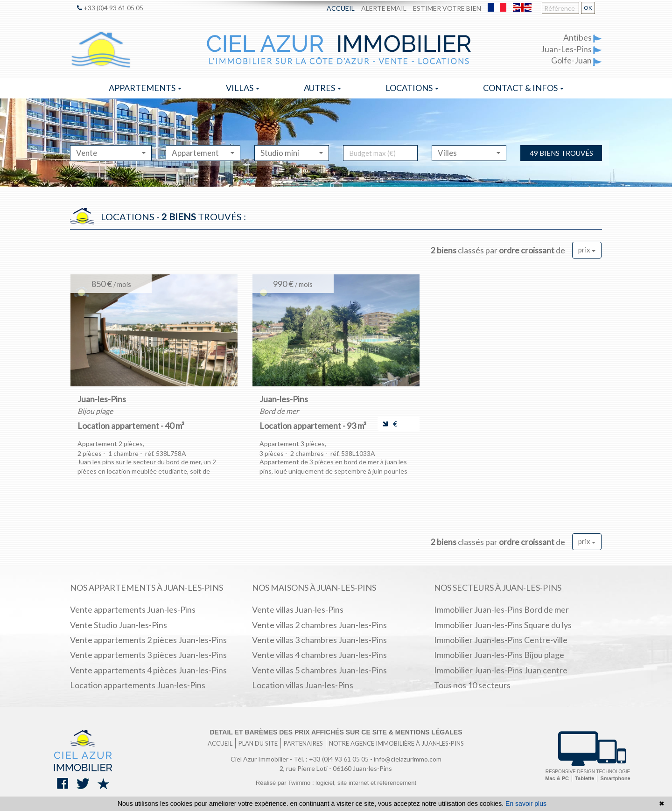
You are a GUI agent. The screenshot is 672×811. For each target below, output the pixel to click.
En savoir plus (526, 804)
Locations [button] (412, 88)
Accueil (341, 8)
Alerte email (384, 8)
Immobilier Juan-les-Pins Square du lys (503, 625)
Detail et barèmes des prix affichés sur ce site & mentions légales (336, 732)
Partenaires (303, 743)
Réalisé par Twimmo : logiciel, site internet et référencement (336, 783)
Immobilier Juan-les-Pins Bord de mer (501, 609)
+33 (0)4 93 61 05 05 (110, 8)
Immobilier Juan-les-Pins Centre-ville (501, 640)
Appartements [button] (145, 88)
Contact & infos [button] (523, 88)
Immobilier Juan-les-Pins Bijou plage (499, 655)
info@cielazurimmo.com (408, 759)
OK (588, 8)
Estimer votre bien (447, 8)
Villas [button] (243, 88)
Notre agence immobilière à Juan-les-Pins (396, 743)
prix (587, 250)
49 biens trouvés (561, 153)
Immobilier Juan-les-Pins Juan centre (501, 670)
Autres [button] (322, 88)
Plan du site (258, 743)
